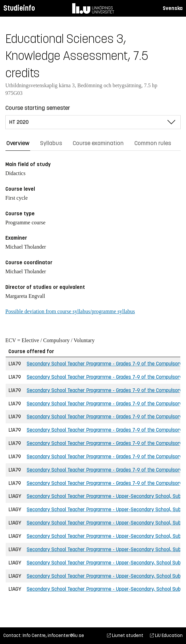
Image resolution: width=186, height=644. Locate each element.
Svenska (173, 8)
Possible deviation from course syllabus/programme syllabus (70, 311)
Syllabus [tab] (51, 143)
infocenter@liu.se (66, 636)
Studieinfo (19, 8)
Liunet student (125, 636)
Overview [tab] (18, 143)
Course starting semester (38, 108)
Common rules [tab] (153, 143)
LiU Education (166, 636)
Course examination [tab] (98, 143)
